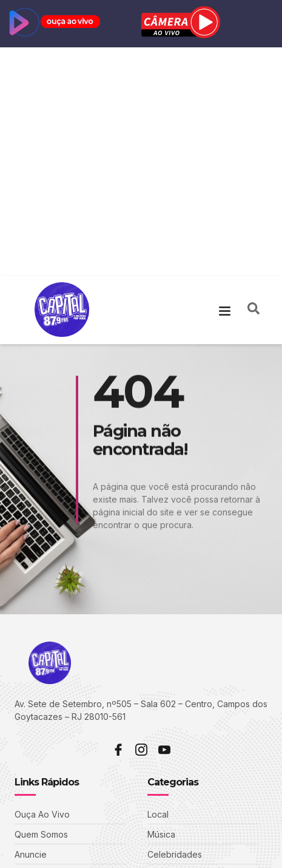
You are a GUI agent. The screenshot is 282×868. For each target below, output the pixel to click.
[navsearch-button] (253, 81)
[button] (225, 81)
